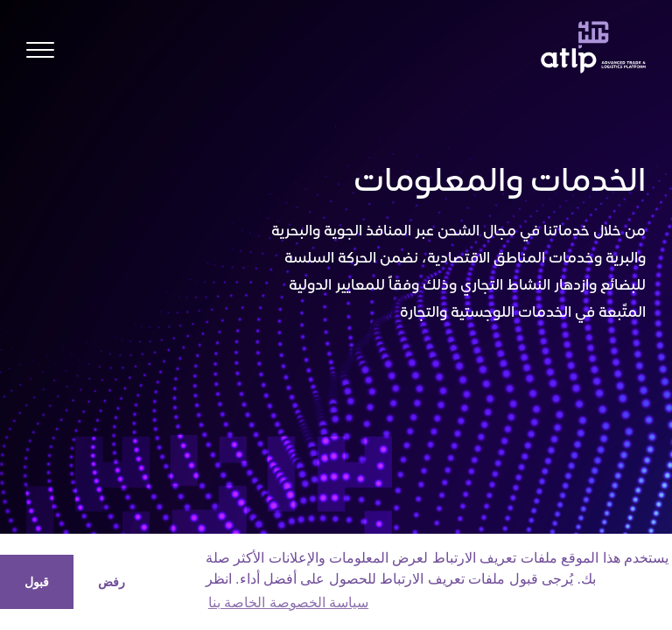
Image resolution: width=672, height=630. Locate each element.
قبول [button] (37, 582)
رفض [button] (112, 582)
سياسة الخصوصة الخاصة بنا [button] (288, 602)
